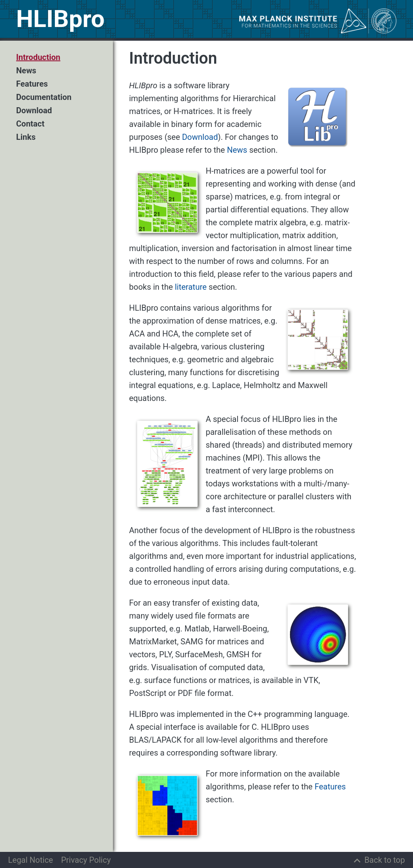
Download (34, 111)
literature (191, 287)
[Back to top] (379, 860)
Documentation (44, 97)
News (26, 71)
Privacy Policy (86, 860)
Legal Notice (30, 860)
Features (32, 84)
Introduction (38, 57)
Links (26, 137)
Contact (30, 124)
